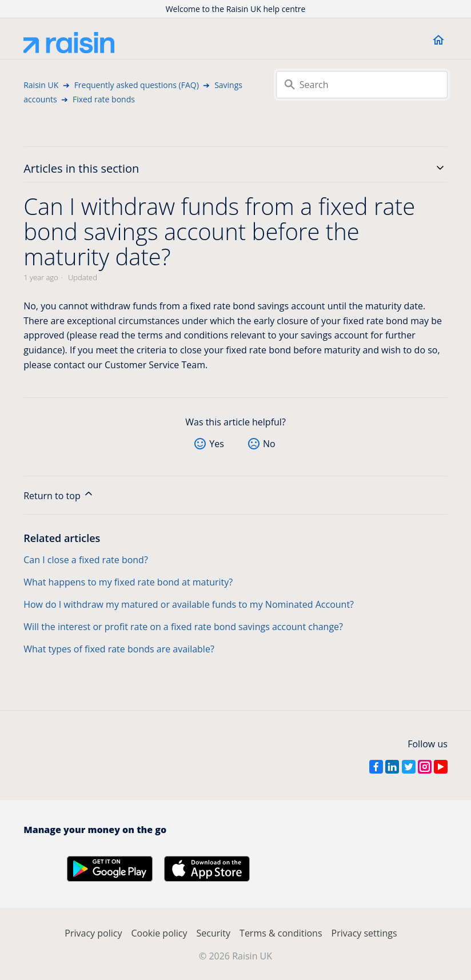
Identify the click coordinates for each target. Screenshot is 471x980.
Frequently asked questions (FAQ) (137, 85)
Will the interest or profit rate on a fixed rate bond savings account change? (183, 627)
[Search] (362, 85)
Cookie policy (159, 933)
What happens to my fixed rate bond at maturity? (128, 582)
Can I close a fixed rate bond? (86, 560)
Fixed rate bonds (104, 99)
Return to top (59, 495)
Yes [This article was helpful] (217, 444)
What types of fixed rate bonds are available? (119, 649)
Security (214, 933)
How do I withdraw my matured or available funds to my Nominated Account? (189, 604)
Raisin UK (41, 85)
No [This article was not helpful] (269, 444)
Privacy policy (93, 933)
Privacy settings (364, 933)
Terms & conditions (281, 933)
